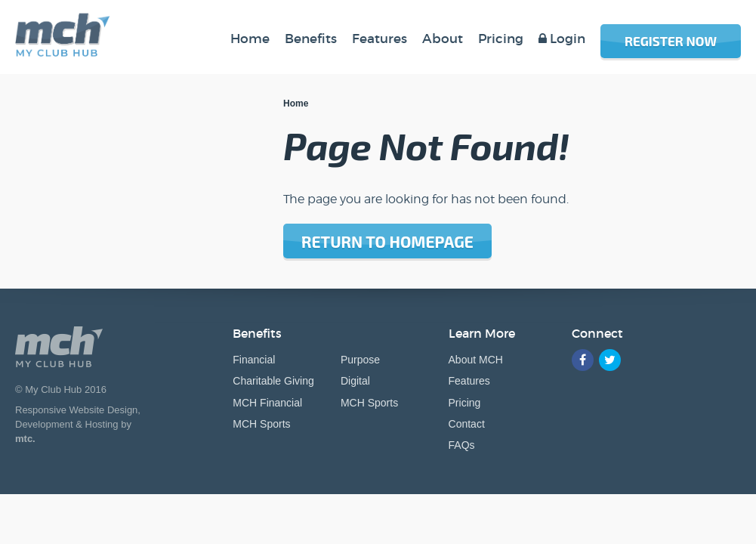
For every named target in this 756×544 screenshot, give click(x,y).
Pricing (465, 403)
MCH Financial (267, 403)
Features (469, 381)
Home (296, 104)
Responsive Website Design (76, 410)
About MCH (476, 360)
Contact (467, 424)
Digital (355, 381)
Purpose (360, 360)
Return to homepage (387, 241)
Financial (254, 360)
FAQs (462, 445)
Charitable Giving (273, 381)
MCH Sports (261, 424)
